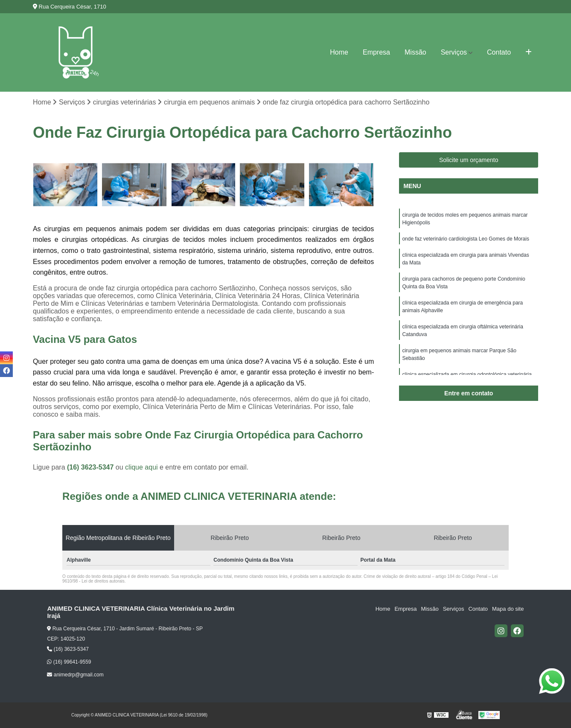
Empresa (376, 52)
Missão (415, 52)
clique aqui (141, 467)
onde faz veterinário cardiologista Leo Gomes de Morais (466, 239)
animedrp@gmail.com (75, 675)
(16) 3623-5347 (91, 467)
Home (339, 52)
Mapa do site (508, 609)
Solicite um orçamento (469, 160)
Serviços (454, 52)
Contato (499, 52)
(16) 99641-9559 (69, 662)
